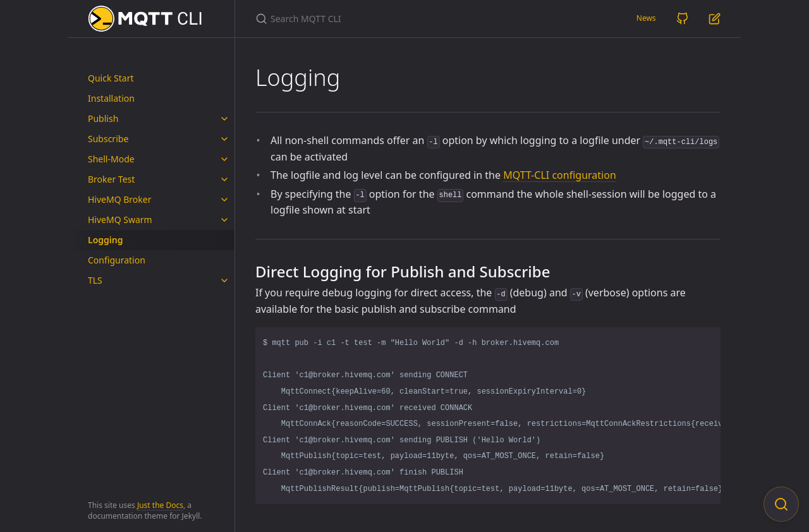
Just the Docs (160, 505)
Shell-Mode (111, 159)
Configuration (117, 260)
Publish (103, 118)
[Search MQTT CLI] (404, 19)
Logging (105, 240)
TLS (95, 280)
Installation (111, 98)
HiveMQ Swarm (120, 220)
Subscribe (108, 139)
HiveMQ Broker (120, 199)
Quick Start (111, 78)
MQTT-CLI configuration (560, 175)
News (646, 18)
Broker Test (111, 179)
